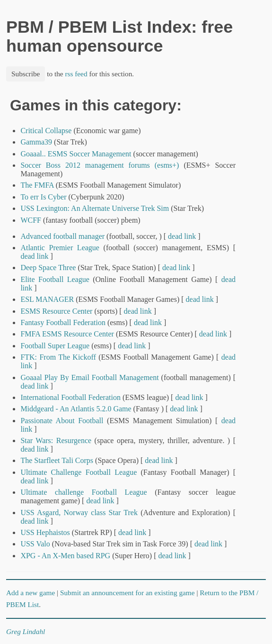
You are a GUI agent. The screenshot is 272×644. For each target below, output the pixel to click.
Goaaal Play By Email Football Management (89, 377)
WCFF (31, 220)
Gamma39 (36, 142)
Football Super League (55, 346)
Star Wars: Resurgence (56, 440)
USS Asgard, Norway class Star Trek (79, 512)
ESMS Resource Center (56, 311)
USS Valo (35, 544)
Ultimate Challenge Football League (79, 472)
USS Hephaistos (45, 532)
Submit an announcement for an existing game (127, 593)
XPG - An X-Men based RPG (65, 556)
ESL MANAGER (47, 299)
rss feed (76, 74)
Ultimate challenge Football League (83, 492)
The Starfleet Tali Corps (57, 460)
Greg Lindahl (26, 631)
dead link (182, 236)
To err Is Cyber (44, 197)
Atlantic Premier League (60, 248)
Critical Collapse (46, 131)
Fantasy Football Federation (63, 322)
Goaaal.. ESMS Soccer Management (76, 154)
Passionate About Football (62, 421)
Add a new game (31, 593)
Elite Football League (55, 279)
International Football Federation (70, 397)
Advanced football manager (62, 236)
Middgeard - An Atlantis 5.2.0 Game (76, 409)
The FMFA (37, 185)
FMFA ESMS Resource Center (67, 334)
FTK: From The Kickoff (58, 357)
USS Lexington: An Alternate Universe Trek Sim (95, 208)
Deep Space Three (48, 268)
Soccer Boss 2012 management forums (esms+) (100, 165)
